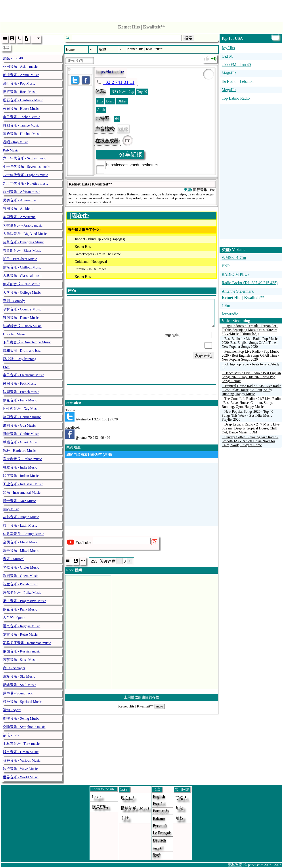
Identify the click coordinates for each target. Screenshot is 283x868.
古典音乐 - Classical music (22, 276)
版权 (180, 818)
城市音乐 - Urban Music (21, 752)
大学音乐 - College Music (22, 292)
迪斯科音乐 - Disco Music (22, 326)
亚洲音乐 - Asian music (20, 67)
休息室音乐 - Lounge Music (23, 534)
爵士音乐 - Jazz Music (19, 501)
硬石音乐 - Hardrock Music (23, 100)
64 (117, 119)
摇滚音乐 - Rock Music (20, 92)
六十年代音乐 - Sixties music (24, 158)
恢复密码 (100, 807)
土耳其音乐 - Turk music (21, 744)
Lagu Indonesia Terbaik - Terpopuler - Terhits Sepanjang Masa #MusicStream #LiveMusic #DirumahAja (250, 330)
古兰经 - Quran (14, 618)
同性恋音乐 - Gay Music (21, 409)
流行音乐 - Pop (123, 92)
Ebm (6, 367)
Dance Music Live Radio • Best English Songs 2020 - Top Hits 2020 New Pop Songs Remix (251, 377)
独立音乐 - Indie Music (20, 467)
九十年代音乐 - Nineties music (26, 183)
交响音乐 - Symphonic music (24, 727)
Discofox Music (14, 334)
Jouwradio (230, 314)
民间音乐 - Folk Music (20, 383)
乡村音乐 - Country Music (22, 309)
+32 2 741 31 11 (119, 82)
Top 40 (142, 92)
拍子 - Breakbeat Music (20, 259)
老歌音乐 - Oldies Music (21, 567)
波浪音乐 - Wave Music (20, 769)
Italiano (159, 818)
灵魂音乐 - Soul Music (20, 685)
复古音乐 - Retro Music (20, 634)
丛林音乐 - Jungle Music (21, 517)
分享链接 (131, 154)
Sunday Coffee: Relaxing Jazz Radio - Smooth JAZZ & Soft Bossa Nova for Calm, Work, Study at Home (250, 441)
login (97, 797)
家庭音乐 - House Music (21, 109)
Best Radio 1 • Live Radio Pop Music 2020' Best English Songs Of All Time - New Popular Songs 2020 (250, 343)
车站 (125, 818)
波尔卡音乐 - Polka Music (22, 593)
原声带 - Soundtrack (18, 693)
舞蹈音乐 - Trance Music (21, 125)
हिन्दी (157, 856)
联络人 (182, 798)
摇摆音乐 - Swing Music (21, 718)
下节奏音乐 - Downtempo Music (27, 342)
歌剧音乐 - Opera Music (21, 576)
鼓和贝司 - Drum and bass (22, 351)
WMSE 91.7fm (234, 258)
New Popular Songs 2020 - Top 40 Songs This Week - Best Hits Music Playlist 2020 (248, 415)
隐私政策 (235, 865)
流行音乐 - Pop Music (19, 83)
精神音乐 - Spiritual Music (22, 702)
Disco (110, 101)
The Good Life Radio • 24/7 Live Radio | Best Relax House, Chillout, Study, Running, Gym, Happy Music (251, 403)
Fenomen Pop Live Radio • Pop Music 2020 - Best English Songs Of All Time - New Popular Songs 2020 (250, 355)
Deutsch (159, 840)
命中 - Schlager (14, 668)
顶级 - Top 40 (13, 58)
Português (161, 811)
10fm (226, 306)
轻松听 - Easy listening (20, 359)
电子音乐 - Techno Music (21, 117)
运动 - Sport (12, 710)
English (159, 796)
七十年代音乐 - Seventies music (26, 167)
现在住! (127, 798)
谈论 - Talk (11, 735)
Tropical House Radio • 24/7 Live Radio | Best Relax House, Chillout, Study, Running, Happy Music (252, 390)
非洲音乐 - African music (21, 192)
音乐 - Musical (14, 559)
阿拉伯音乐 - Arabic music (23, 225)
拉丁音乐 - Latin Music (20, 525)
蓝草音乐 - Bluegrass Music (23, 242)
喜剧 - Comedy (14, 301)
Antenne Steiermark (238, 291)
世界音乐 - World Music (21, 777)
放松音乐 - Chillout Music (22, 267)
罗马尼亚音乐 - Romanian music (27, 643)
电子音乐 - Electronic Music (24, 375)
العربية (158, 848)
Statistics (73, 403)
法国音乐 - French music (21, 392)
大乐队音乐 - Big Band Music (25, 234)
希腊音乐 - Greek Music (21, 442)
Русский (160, 826)
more (160, 706)
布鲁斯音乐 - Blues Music (22, 251)
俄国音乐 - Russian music (22, 651)
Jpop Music (11, 509)
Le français (162, 833)
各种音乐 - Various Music (22, 760)
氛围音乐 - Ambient (18, 209)
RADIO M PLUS (236, 274)
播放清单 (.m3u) (135, 808)
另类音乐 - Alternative (19, 200)
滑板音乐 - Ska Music (19, 676)
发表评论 (203, 356)
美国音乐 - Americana (19, 217)
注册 (107, 455)
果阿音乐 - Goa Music (19, 425)
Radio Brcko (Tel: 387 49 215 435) (250, 283)
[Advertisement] (141, 10)
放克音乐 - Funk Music (20, 400)
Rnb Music (11, 150)
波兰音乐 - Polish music (21, 584)
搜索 (188, 38)
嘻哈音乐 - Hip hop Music (22, 134)
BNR (226, 266)
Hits (100, 101)
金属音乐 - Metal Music (20, 542)
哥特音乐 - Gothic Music (21, 434)
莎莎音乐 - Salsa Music (20, 660)
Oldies (122, 101)
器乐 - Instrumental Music (22, 493)
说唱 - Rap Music (16, 142)
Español (159, 804)
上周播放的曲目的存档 (141, 697)
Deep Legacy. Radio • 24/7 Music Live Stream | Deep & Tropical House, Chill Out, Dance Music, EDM (251, 428)
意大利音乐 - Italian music (22, 459)
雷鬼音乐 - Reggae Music (22, 626)
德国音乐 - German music (22, 417)
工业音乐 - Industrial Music (23, 484)
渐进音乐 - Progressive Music (25, 601)
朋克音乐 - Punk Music (20, 609)
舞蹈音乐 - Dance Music (21, 318)
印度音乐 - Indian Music (21, 476)
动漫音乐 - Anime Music (21, 75)
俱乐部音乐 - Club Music (21, 284)
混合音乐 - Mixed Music (21, 551)
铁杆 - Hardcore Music (19, 451)
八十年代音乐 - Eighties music (25, 175)
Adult (101, 110)
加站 (180, 808)
